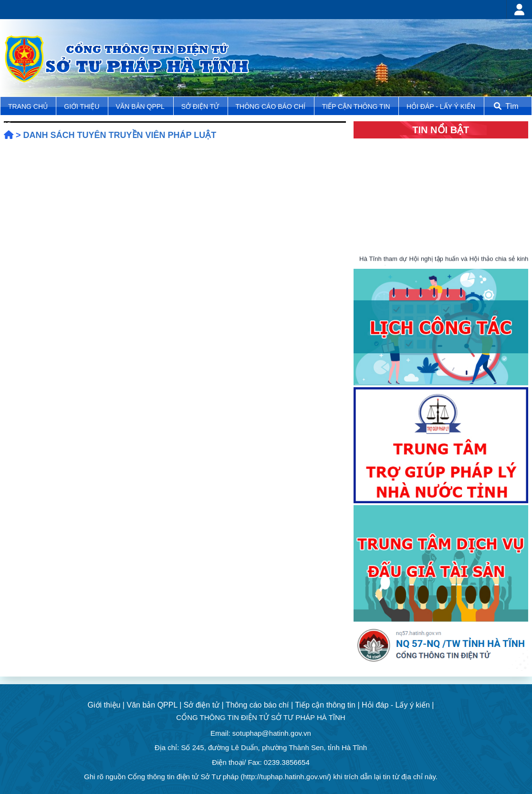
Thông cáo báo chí (271, 106)
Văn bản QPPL (140, 106)
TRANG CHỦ (29, 106)
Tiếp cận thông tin (357, 106)
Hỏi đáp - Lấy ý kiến (441, 106)
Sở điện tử (201, 106)
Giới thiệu (83, 106)
